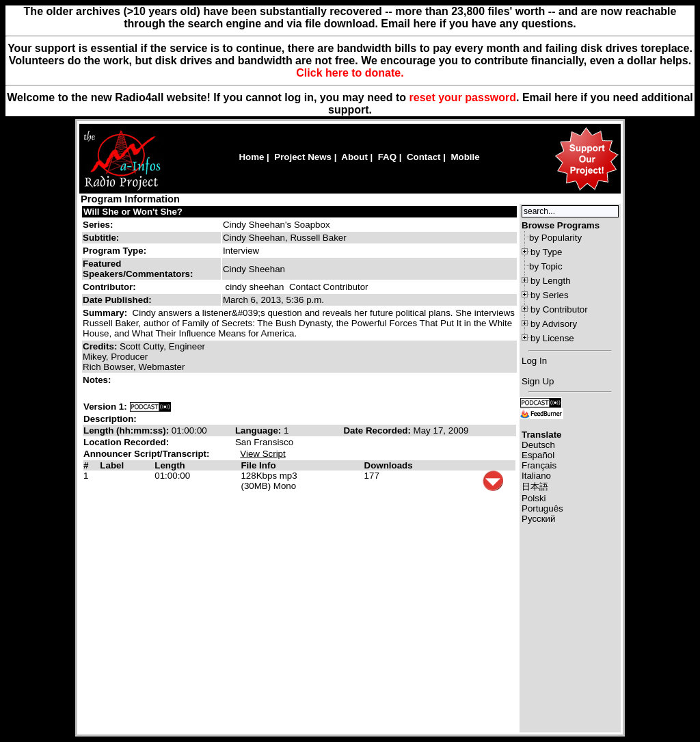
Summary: (106, 313)
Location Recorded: (126, 442)
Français (539, 465)
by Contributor (559, 309)
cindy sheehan (255, 287)
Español (538, 455)
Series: (98, 225)
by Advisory (554, 324)
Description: (110, 419)
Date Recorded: (378, 430)
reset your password (463, 97)
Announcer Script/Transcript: (146, 454)
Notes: (98, 380)
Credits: (101, 346)
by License (552, 338)
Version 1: (105, 407)
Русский (538, 519)
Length (170, 465)
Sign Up (538, 381)
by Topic (546, 266)
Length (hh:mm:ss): (127, 430)
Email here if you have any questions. (478, 24)
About (354, 157)
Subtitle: (101, 238)
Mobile (465, 157)
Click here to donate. (350, 73)
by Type (546, 252)
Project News (303, 157)
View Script (262, 454)
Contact (424, 157)
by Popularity (555, 238)
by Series (550, 295)
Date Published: (117, 300)
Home (251, 157)
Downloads (389, 465)
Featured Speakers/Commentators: (138, 269)
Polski (534, 498)
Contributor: (109, 287)
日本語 (535, 487)
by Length (551, 281)
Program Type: (115, 251)
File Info (258, 465)
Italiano (536, 476)
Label (112, 465)
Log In (534, 361)
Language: (259, 430)
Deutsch (538, 445)
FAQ (387, 157)
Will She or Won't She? (133, 212)
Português (542, 508)
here (566, 97)
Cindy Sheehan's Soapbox (277, 225)
